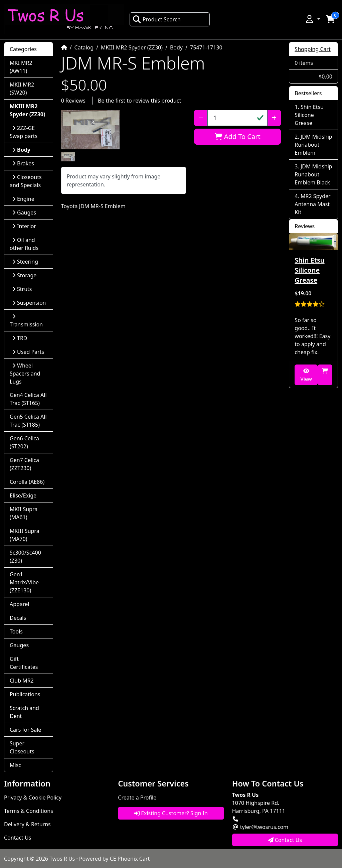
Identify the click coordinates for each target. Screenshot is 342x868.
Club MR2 (22, 681)
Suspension (29, 303)
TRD (20, 338)
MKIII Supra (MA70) (25, 535)
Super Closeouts (22, 747)
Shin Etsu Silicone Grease (309, 115)
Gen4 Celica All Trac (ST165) (28, 399)
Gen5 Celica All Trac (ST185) (28, 421)
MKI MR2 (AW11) (21, 67)
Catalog (84, 47)
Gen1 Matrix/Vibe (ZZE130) (24, 582)
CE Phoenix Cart (130, 859)
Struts (22, 289)
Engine (23, 199)
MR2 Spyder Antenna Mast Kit (312, 204)
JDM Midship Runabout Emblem (313, 145)
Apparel (19, 604)
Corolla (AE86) (27, 482)
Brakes (23, 163)
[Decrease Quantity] (201, 118)
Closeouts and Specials (26, 181)
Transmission (26, 321)
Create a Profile (137, 798)
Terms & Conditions (29, 811)
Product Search (157, 19)
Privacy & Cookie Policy (33, 798)
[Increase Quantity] (274, 118)
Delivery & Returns (27, 824)
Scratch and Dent (24, 712)
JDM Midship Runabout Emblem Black (313, 174)
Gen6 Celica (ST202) (24, 442)
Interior (24, 226)
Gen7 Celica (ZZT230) (24, 464)
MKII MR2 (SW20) (22, 89)
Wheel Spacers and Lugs (25, 374)
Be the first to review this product (139, 101)
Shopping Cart (313, 49)
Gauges (24, 212)
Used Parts (28, 352)
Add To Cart (238, 136)
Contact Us (18, 838)
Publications (25, 694)
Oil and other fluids (24, 244)
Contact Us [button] (285, 840)
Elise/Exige (23, 495)
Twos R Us (62, 859)
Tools (16, 631)
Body (176, 47)
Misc (15, 765)
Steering (25, 262)
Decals (18, 618)
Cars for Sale (25, 730)
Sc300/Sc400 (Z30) (25, 557)
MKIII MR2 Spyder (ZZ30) (132, 47)
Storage (24, 275)
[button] (312, 19)
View (306, 375)
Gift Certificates (24, 663)
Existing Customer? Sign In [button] (171, 813)
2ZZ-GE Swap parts (24, 132)
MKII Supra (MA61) (24, 513)
